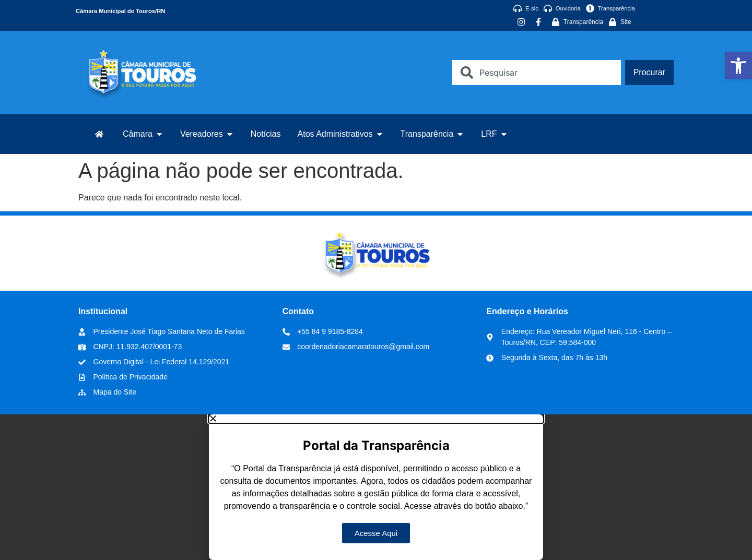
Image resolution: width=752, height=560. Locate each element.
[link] (738, 66)
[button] (376, 419)
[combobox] (536, 73)
